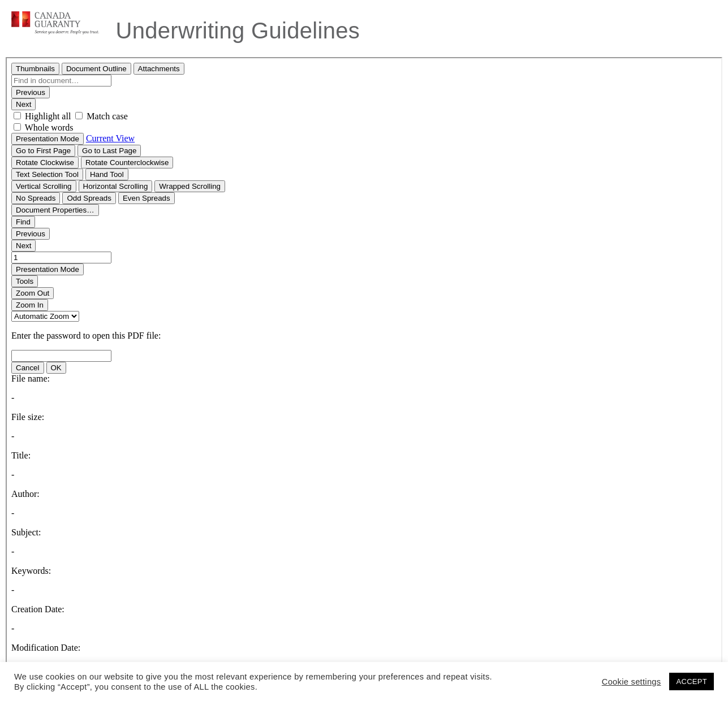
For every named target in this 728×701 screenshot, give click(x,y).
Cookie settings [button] (632, 682)
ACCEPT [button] (692, 681)
